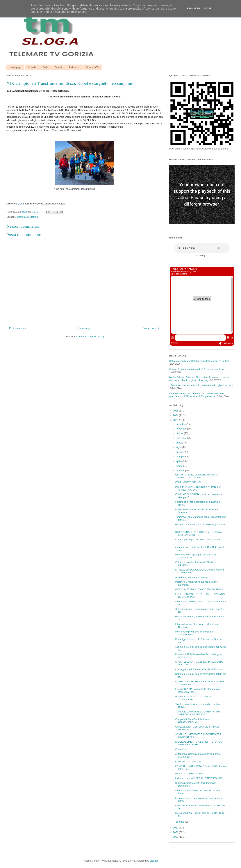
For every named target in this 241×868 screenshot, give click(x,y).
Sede (45, 67)
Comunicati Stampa (27, 217)
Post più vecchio (151, 328)
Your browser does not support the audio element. (202, 248)
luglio (179, 447)
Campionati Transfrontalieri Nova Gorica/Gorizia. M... (193, 721)
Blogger (154, 861)
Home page (15, 67)
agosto (180, 443)
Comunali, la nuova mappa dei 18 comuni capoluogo (197, 369)
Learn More (193, 9)
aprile (179, 461)
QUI (20, 204)
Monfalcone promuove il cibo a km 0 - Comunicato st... (195, 633)
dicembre (181, 424)
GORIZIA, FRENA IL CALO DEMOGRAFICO (199, 589)
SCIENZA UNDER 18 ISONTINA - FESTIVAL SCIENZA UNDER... (199, 533)
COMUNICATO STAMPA (188, 482)
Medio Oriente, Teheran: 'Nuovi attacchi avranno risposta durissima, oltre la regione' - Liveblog (199, 379)
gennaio (181, 822)
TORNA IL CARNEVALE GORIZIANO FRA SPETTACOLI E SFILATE (198, 713)
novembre (182, 429)
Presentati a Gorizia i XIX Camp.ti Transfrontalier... (193, 698)
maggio (180, 457)
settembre (182, 438)
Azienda (32, 67)
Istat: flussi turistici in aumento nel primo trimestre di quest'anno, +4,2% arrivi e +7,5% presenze (197, 395)
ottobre (180, 433)
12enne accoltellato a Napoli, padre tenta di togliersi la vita (200, 385)
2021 (176, 832)
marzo (180, 466)
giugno (180, 452)
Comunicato (182, 749)
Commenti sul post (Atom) (90, 337)
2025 (176, 411)
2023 (176, 420)
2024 (176, 415)
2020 (176, 837)
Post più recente (18, 328)
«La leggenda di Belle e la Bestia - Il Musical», (200, 669)
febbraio (181, 471)
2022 (176, 828)
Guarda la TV (93, 67)
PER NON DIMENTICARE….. (191, 774)
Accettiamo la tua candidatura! (191, 577)
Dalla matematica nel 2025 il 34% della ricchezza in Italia (199, 361)
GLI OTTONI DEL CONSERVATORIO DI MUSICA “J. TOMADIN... (197, 476)
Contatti (58, 67)
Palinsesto (74, 67)
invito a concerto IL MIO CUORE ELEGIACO (199, 778)
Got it (207, 9)
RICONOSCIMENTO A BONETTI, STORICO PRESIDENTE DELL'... (199, 743)
